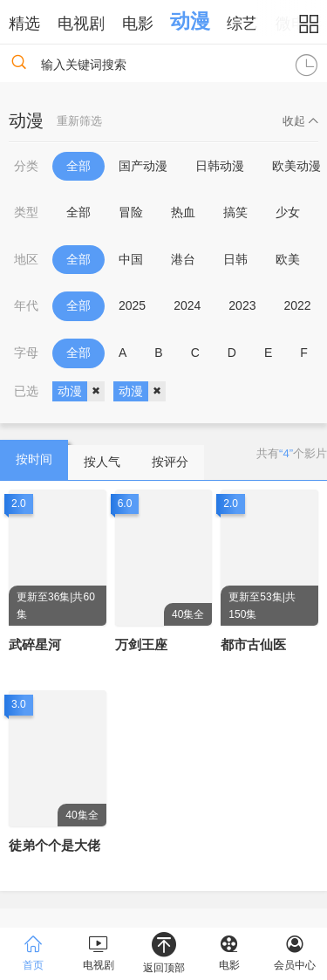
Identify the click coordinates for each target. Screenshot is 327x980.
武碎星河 (35, 644)
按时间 (34, 459)
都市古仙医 (253, 644)
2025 (132, 305)
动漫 (190, 21)
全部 (78, 166)
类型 (26, 212)
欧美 (288, 259)
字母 (26, 353)
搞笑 (235, 212)
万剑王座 (141, 644)
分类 (26, 166)
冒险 (131, 212)
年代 (26, 305)
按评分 (170, 462)
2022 (297, 305)
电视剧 (81, 24)
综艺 (242, 24)
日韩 (235, 259)
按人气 (102, 462)
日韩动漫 (220, 166)
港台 (183, 259)
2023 (242, 305)
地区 (26, 259)
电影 (138, 24)
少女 (288, 212)
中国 (131, 259)
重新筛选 (79, 121)
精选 (24, 24)
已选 (26, 391)
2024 (187, 305)
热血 (183, 212)
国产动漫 (143, 166)
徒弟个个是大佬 (54, 845)
